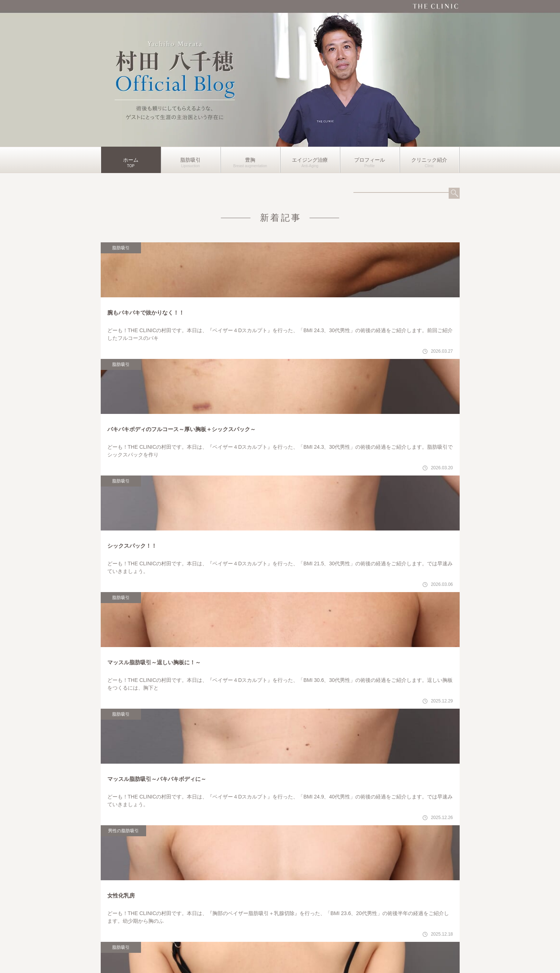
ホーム (131, 160)
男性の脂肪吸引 (215, 382)
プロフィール (370, 160)
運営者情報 (280, 956)
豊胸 (250, 160)
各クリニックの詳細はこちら (372, 883)
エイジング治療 (310, 160)
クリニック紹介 (429, 160)
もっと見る (280, 535)
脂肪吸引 (190, 160)
